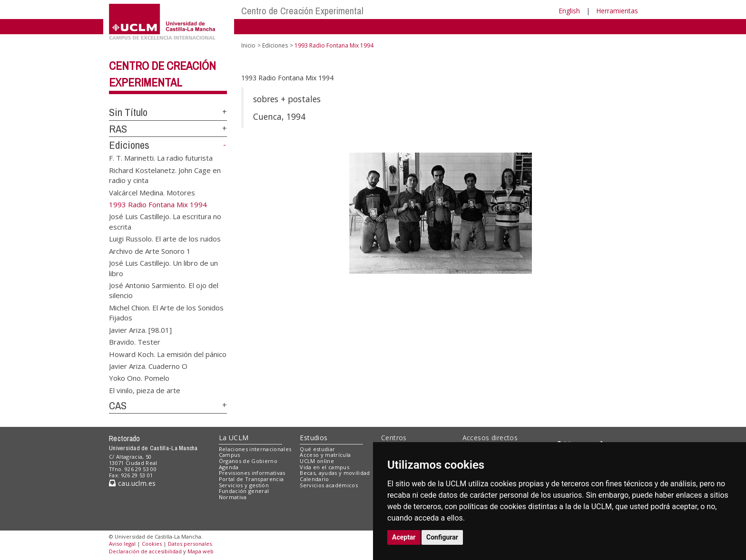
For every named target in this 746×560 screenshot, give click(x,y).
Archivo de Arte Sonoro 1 (150, 251)
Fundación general (244, 491)
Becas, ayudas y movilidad (335, 473)
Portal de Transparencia (251, 479)
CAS (118, 406)
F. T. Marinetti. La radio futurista (161, 158)
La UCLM (234, 438)
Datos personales (190, 544)
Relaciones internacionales (255, 449)
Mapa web (201, 551)
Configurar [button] (442, 537)
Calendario (314, 479)
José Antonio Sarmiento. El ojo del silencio (164, 290)
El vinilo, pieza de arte (145, 390)
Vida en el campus (324, 467)
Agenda (229, 467)
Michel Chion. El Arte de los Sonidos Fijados (166, 312)
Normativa (233, 497)
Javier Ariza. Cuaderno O (148, 366)
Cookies (152, 544)
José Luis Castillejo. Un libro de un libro (163, 268)
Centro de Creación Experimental (302, 11)
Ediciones (129, 145)
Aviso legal (122, 544)
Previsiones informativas (252, 473)
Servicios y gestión (244, 485)
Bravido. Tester (135, 342)
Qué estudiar (317, 449)
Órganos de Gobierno (248, 461)
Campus (230, 455)
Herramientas (617, 11)
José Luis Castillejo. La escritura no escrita (165, 221)
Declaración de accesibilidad (145, 551)
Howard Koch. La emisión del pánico (168, 354)
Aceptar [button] (404, 537)
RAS (118, 129)
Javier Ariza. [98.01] (140, 329)
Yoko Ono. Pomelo (139, 378)
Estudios (314, 438)
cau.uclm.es (132, 483)
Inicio (248, 45)
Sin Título (128, 112)
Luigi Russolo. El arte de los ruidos (165, 239)
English (569, 11)
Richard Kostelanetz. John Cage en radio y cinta (165, 175)
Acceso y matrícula (325, 455)
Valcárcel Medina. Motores (152, 192)
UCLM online (317, 461)
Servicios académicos (329, 485)
